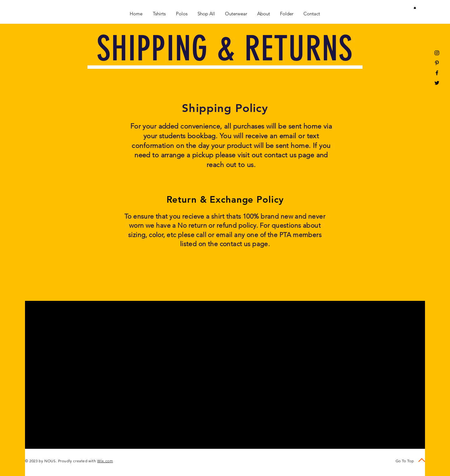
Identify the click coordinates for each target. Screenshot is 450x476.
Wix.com (105, 461)
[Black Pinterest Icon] (437, 63)
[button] (415, 8)
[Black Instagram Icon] (437, 53)
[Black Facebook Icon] (437, 73)
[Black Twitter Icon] (437, 83)
